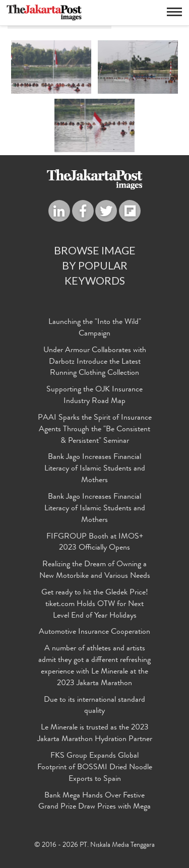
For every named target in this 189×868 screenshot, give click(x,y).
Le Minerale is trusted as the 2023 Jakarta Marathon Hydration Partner (95, 734)
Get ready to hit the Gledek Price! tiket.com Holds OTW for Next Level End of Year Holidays (95, 605)
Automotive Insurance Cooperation (94, 632)
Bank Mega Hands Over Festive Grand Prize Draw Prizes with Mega (94, 802)
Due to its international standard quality (94, 706)
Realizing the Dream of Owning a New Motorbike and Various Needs (95, 571)
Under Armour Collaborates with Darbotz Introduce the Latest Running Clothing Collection (95, 362)
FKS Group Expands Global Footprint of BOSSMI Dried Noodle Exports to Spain (95, 768)
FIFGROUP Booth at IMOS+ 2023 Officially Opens (95, 543)
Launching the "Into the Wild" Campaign (95, 328)
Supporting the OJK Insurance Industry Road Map (94, 396)
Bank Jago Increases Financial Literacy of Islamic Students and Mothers (95, 469)
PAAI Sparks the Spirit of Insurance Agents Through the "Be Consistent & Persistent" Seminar (95, 430)
